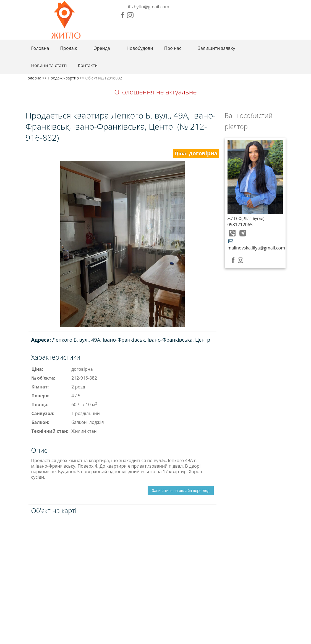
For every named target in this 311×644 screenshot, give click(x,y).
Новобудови (140, 48)
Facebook (123, 15)
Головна (40, 48)
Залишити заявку (217, 48)
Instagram (130, 15)
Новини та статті (49, 65)
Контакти (88, 65)
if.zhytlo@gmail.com (149, 7)
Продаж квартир (63, 78)
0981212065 (240, 225)
